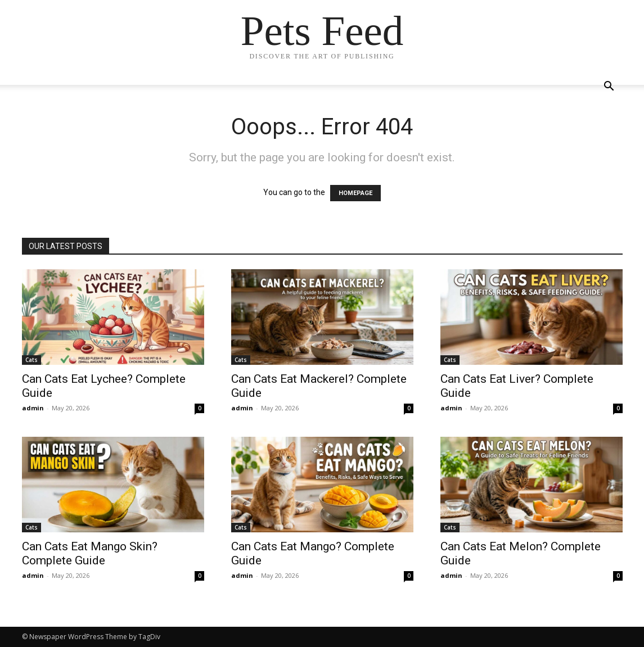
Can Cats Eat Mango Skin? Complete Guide (90, 553)
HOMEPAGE (355, 193)
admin (33, 408)
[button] (609, 87)
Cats (31, 360)
